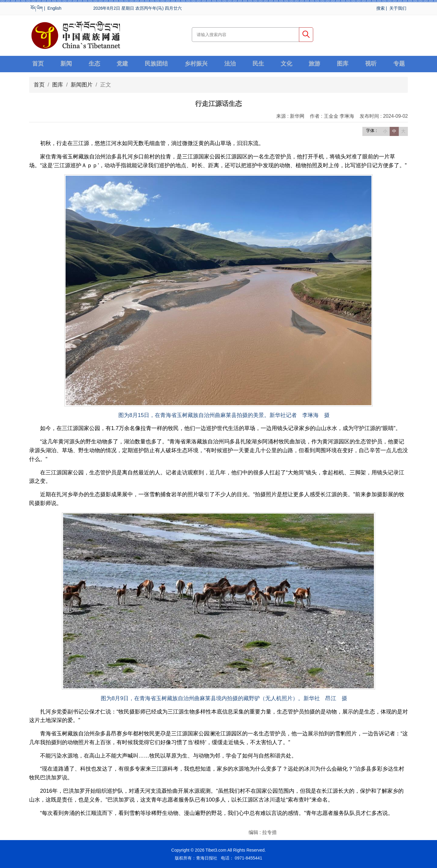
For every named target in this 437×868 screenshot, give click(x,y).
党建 (122, 64)
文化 (287, 64)
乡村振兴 (197, 64)
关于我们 (398, 8)
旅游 (315, 64)
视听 (371, 64)
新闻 (66, 64)
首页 (38, 64)
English (54, 8)
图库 (343, 64)
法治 (231, 64)
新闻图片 (82, 85)
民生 (259, 64)
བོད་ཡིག (37, 8)
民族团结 (156, 64)
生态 (94, 64)
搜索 (381, 8)
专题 (399, 64)
